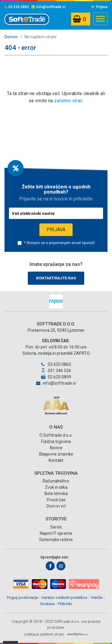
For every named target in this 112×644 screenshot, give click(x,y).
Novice (56, 448)
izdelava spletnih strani (44, 634)
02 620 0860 (17, 7)
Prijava (99, 7)
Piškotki (65, 604)
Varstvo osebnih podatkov (64, 597)
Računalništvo (56, 481)
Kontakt (56, 460)
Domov (11, 37)
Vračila (97, 597)
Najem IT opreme (56, 533)
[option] (56, 302)
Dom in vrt (56, 506)
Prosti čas (56, 500)
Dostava (47, 604)
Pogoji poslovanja (22, 597)
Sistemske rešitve (56, 540)
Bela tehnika (56, 494)
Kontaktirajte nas (56, 278)
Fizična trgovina (56, 441)
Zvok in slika (56, 487)
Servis (56, 527)
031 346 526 (56, 371)
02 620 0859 (56, 377)
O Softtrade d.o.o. (56, 435)
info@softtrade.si (48, 7)
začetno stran (68, 101)
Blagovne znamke (56, 454)
